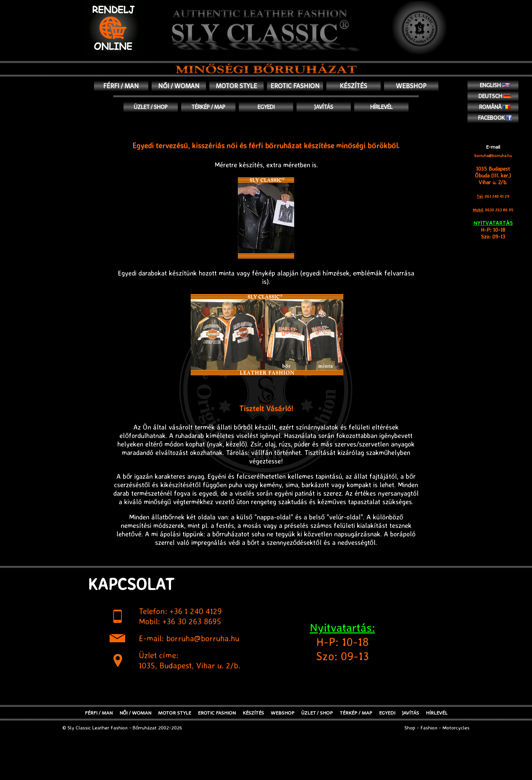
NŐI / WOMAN (179, 86)
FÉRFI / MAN (121, 86)
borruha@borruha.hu (493, 156)
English (495, 85)
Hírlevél (381, 107)
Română (495, 107)
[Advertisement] (266, 763)
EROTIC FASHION (295, 86)
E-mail (493, 147)
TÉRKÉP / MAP (208, 107)
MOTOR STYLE (236, 86)
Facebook (495, 118)
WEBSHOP (411, 86)
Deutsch (495, 96)
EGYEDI (266, 107)
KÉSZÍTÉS (353, 86)
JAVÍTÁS (324, 107)
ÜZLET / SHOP (151, 107)
